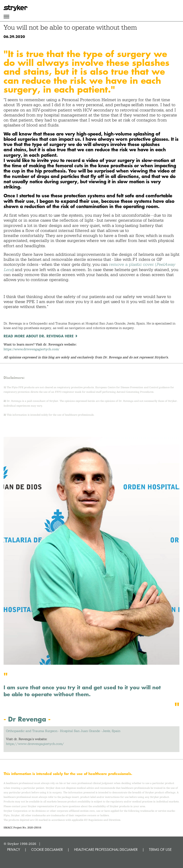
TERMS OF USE (160, 850)
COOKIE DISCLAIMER (47, 850)
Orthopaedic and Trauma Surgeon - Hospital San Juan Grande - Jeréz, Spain (63, 731)
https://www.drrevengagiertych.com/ (31, 349)
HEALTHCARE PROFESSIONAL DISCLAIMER (106, 850)
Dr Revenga (27, 719)
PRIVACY (14, 850)
